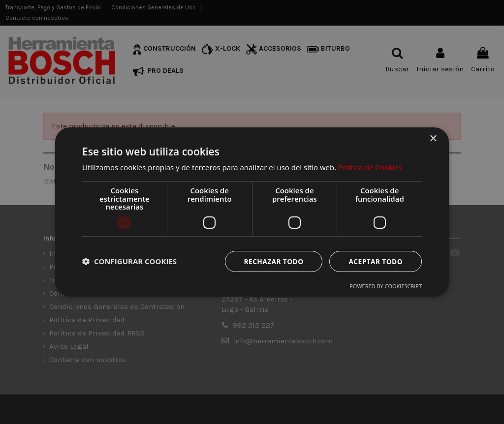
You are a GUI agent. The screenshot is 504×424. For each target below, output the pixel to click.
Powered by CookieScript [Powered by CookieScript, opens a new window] (386, 286)
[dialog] (252, 212)
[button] (129, 261)
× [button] (433, 139)
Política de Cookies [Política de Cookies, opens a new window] (370, 167)
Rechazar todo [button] (272, 261)
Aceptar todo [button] (375, 261)
